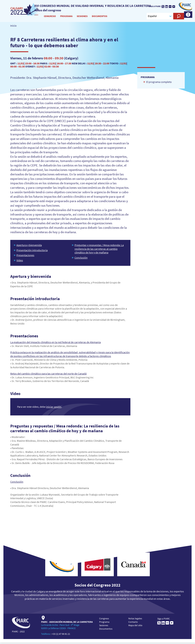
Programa (66, 17)
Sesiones (82, 17)
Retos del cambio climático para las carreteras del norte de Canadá (48, 375)
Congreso (50, 17)
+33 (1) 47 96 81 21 (61, 635)
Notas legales (135, 620)
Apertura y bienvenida (29, 247)
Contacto (133, 623)
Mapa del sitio (135, 627)
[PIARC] (25, 10)
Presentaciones (25, 257)
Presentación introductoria (32, 252)
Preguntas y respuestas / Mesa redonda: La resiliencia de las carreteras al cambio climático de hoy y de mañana (99, 250)
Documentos (100, 17)
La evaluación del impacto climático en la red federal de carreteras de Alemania (56, 344)
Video (20, 262)
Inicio (13, 27)
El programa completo (159, 83)
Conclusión (81, 259)
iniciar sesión (54, 408)
